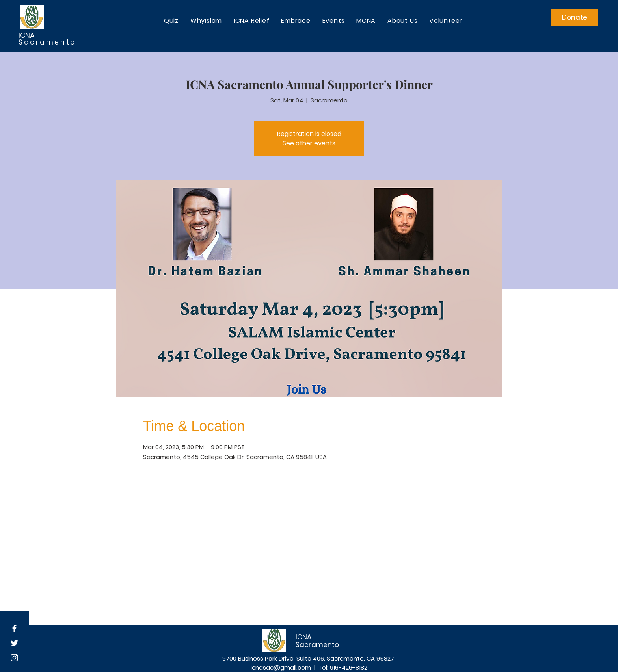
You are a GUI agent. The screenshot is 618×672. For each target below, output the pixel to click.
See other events (309, 143)
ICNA (27, 35)
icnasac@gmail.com (281, 667)
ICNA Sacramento (317, 641)
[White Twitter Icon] (14, 643)
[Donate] (574, 18)
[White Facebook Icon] (14, 628)
